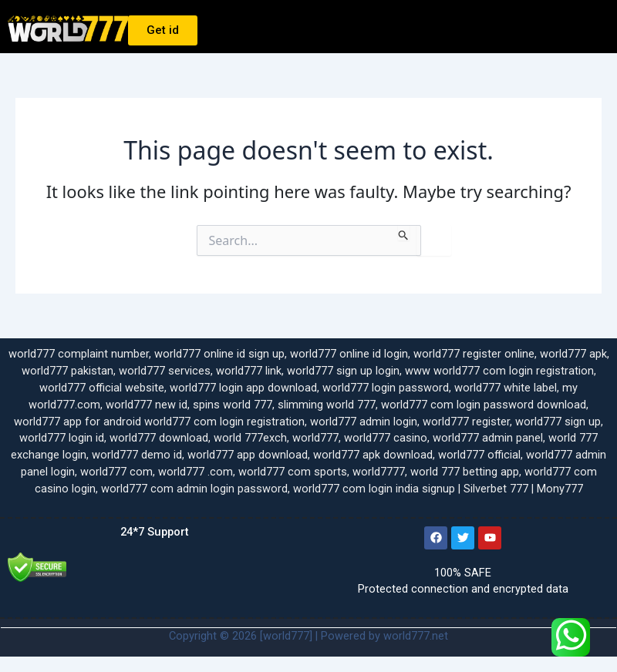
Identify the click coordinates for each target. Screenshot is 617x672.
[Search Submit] (404, 233)
